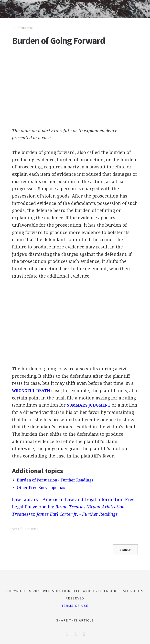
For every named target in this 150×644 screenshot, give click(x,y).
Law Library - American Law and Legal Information (68, 499)
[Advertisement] (75, 86)
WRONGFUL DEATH (31, 391)
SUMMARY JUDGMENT (89, 405)
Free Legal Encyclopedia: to (73, 507)
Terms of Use (75, 606)
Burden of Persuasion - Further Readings (55, 480)
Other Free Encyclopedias (41, 488)
